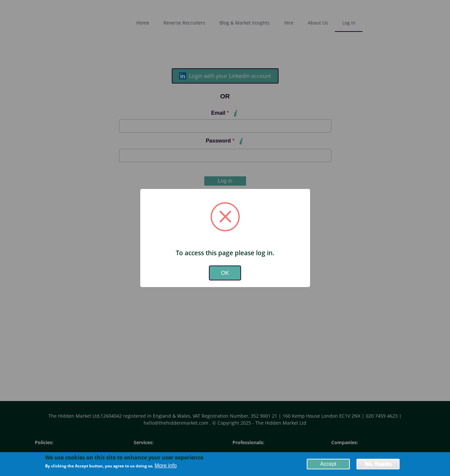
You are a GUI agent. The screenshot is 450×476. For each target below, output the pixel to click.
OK (225, 273)
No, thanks (378, 464)
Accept (328, 464)
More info (166, 466)
